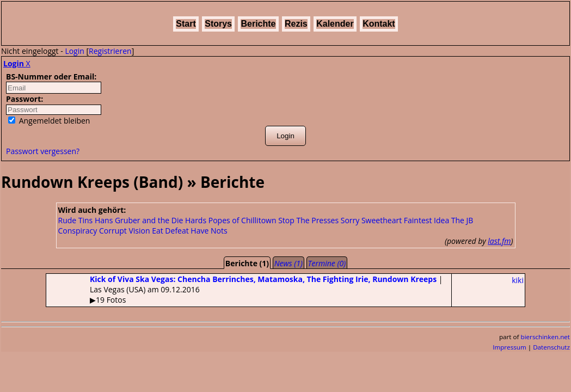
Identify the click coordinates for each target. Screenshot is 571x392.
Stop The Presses (308, 220)
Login (74, 51)
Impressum (509, 347)
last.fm (499, 241)
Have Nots (209, 231)
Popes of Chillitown (242, 220)
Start (186, 24)
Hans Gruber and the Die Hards (151, 220)
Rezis (296, 24)
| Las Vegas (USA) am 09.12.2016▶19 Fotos (244, 289)
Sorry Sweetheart (371, 220)
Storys (218, 24)
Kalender (335, 24)
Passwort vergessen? (43, 151)
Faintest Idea (426, 220)
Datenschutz (551, 347)
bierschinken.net (546, 337)
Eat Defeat (170, 231)
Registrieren (110, 51)
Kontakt (379, 24)
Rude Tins (76, 220)
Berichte (258, 24)
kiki (518, 280)
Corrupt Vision (125, 231)
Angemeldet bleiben (49, 121)
